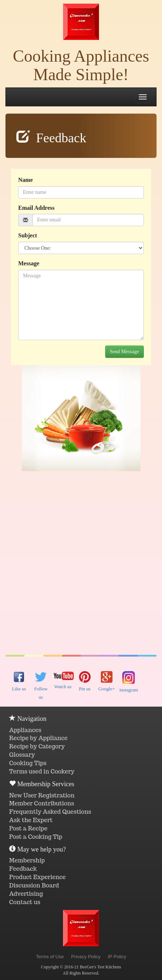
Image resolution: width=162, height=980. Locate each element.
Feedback (23, 869)
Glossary (22, 755)
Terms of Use (50, 957)
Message (29, 263)
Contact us (25, 902)
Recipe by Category (37, 746)
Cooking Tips (28, 763)
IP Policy (117, 957)
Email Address (36, 208)
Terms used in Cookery (42, 771)
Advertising (26, 894)
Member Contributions (42, 803)
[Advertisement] (81, 567)
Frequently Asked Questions (50, 812)
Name (25, 180)
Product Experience (37, 877)
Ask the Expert (31, 820)
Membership (27, 860)
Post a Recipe (28, 828)
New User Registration (42, 795)
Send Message (125, 352)
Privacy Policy (86, 957)
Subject (28, 235)
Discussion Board (34, 885)
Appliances (25, 730)
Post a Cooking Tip (36, 837)
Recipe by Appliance (38, 738)
